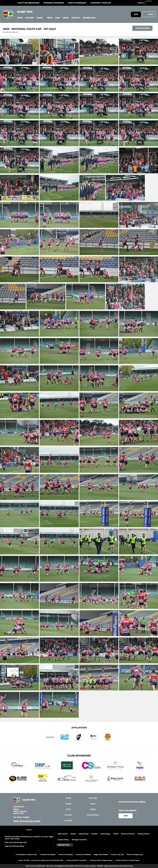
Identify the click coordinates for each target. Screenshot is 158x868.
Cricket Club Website (65, 855)
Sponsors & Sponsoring (54, 3)
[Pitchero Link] (151, 4)
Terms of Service (128, 834)
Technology (105, 834)
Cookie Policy (63, 840)
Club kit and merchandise (28, 3)
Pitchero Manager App (134, 855)
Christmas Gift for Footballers (76, 860)
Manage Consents (79, 840)
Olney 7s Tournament (77, 3)
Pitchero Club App (117, 855)
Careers (94, 834)
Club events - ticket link (101, 3)
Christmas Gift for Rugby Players (101, 860)
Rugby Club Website (101, 855)
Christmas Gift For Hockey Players (127, 860)
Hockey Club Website (83, 855)
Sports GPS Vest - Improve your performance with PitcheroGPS (41, 860)
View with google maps (27, 821)
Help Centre (63, 834)
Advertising (84, 834)
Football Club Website (48, 855)
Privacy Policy (143, 834)
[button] (20, 18)
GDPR (116, 834)
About (73, 834)
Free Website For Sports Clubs (26, 855)
